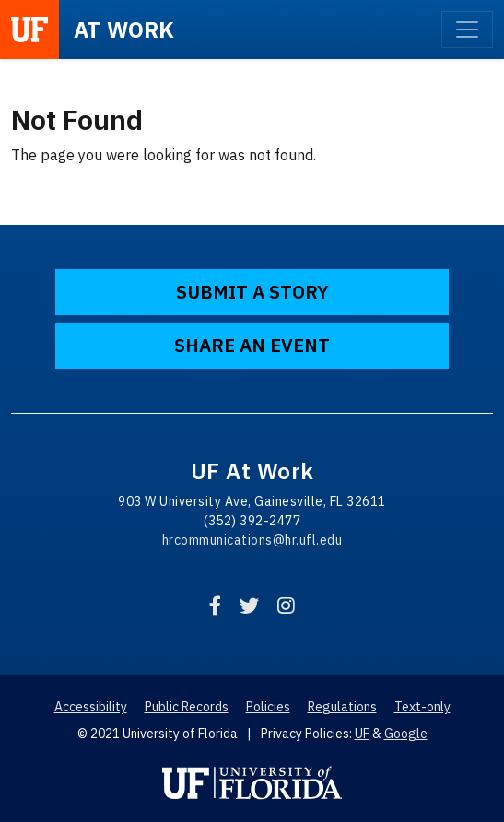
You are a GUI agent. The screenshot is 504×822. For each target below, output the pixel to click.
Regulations (342, 707)
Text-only (422, 707)
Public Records (187, 707)
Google (406, 734)
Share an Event (252, 345)
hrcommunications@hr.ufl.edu (252, 540)
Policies (268, 707)
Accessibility (91, 707)
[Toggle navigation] (467, 29)
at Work (124, 29)
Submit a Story (252, 292)
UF (362, 734)
